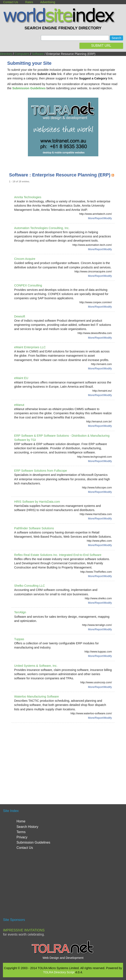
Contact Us (11, 2)
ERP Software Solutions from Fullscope (41, 471)
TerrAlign (20, 612)
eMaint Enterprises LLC (30, 347)
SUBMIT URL (101, 46)
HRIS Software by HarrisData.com (37, 502)
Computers (22, 54)
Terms (21, 832)
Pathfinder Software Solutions (34, 528)
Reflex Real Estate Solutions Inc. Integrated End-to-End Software (58, 555)
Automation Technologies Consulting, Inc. (42, 228)
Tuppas (19, 639)
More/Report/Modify (100, 218)
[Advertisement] (67, 758)
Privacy (22, 837)
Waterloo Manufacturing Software (37, 696)
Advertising (48, 2)
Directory (6, 54)
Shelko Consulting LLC (30, 586)
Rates (29, 2)
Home (21, 821)
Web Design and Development (63, 958)
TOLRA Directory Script (59, 972)
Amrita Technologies (28, 197)
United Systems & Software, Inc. (36, 666)
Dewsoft (20, 316)
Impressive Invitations (24, 930)
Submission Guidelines (33, 842)
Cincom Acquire (25, 259)
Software (38, 54)
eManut (19, 405)
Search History (27, 827)
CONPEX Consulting (28, 285)
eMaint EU (21, 378)
